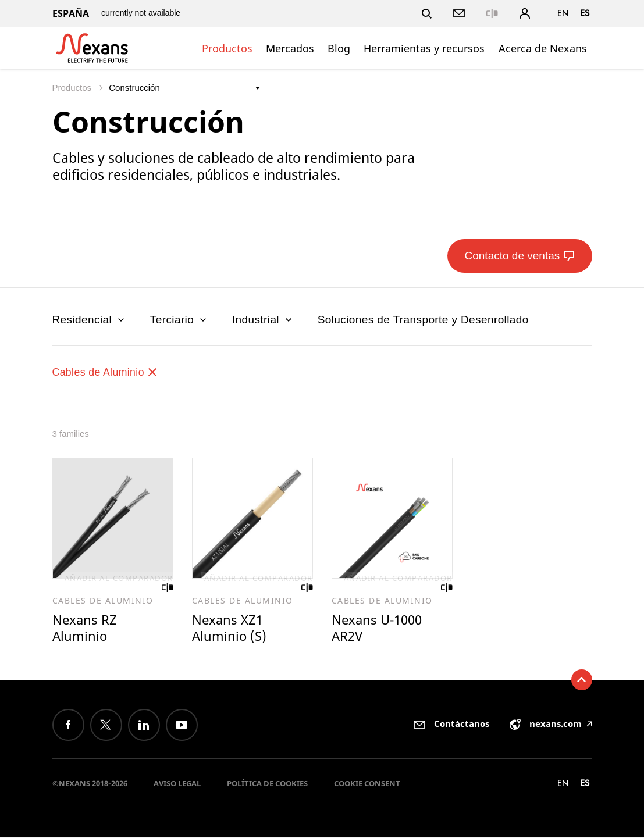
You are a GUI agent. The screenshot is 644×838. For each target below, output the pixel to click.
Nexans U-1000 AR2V (379, 629)
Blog (339, 48)
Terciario (179, 320)
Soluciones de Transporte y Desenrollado (423, 320)
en (563, 13)
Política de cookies (267, 784)
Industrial (263, 320)
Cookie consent (367, 784)
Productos (227, 48)
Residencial (90, 320)
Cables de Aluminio (109, 372)
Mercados (290, 48)
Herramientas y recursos (424, 48)
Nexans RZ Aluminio (85, 629)
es (585, 13)
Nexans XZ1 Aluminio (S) (230, 629)
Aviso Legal (177, 784)
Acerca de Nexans (543, 48)
